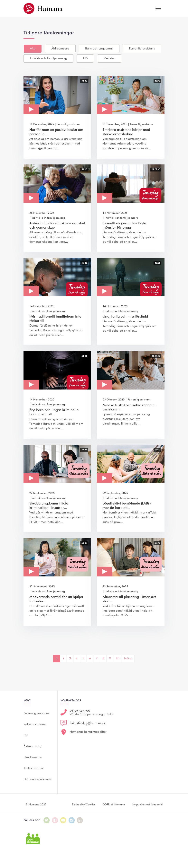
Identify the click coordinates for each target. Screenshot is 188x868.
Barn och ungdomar (99, 49)
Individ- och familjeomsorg (48, 58)
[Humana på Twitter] (47, 820)
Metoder (109, 58)
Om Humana (33, 757)
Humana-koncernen (37, 779)
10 (117, 659)
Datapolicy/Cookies (84, 805)
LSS (85, 58)
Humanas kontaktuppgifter (88, 732)
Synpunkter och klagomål (147, 805)
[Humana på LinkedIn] (80, 820)
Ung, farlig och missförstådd (125, 317)
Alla (33, 49)
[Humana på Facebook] (55, 820)
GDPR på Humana (114, 805)
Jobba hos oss (33, 768)
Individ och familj (35, 724)
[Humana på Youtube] (63, 820)
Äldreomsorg (60, 49)
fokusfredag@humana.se (88, 723)
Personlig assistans (142, 49)
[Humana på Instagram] (72, 820)
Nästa (128, 659)
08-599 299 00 (80, 710)
